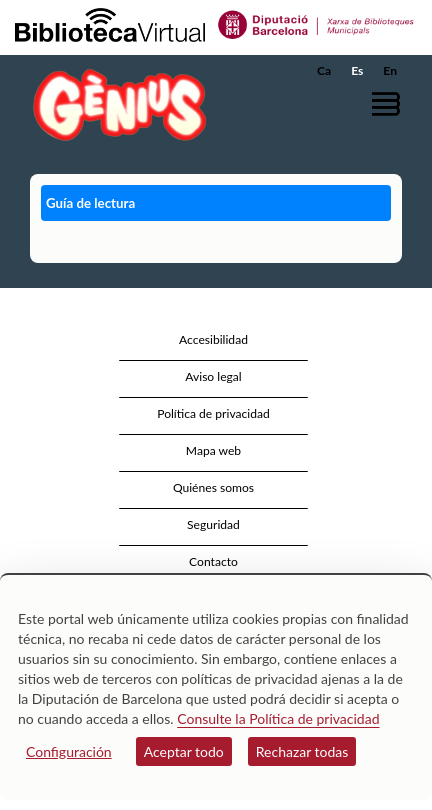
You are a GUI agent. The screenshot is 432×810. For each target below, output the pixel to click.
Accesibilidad (213, 339)
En (390, 70)
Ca (324, 70)
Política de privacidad (213, 413)
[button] (389, 103)
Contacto (213, 561)
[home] (115, 104)
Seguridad (213, 524)
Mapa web (213, 450)
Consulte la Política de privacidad (278, 718)
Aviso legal (213, 376)
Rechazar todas (302, 751)
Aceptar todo (184, 751)
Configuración (69, 751)
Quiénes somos (213, 487)
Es (357, 70)
